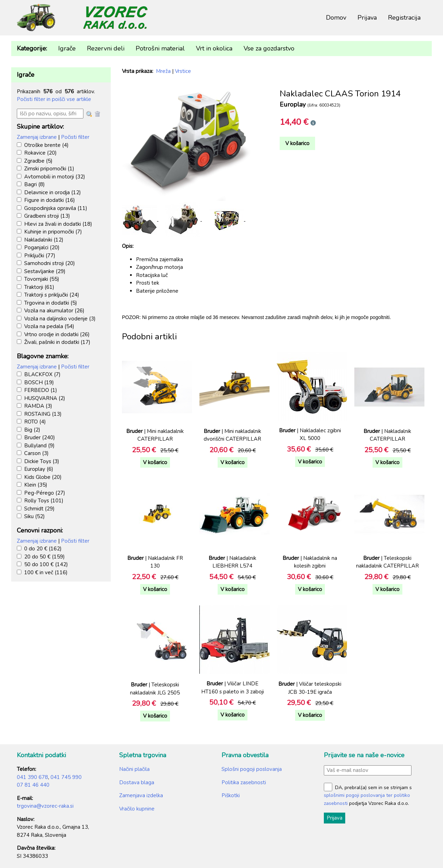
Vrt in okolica (214, 48)
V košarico (297, 143)
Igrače (67, 48)
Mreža (163, 71)
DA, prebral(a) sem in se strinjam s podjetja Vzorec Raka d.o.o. (368, 795)
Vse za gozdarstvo (269, 48)
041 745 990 (66, 777)
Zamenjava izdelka (141, 795)
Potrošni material (160, 48)
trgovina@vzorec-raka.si (45, 806)
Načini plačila (134, 769)
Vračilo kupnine (137, 809)
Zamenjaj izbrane (37, 137)
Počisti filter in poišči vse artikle (54, 99)
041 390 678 (32, 777)
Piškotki (231, 795)
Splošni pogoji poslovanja (252, 769)
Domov (336, 18)
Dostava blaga (137, 782)
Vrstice (183, 71)
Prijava (367, 18)
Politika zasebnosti (244, 782)
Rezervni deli (106, 48)
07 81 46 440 (33, 785)
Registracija (404, 18)
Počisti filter (75, 137)
